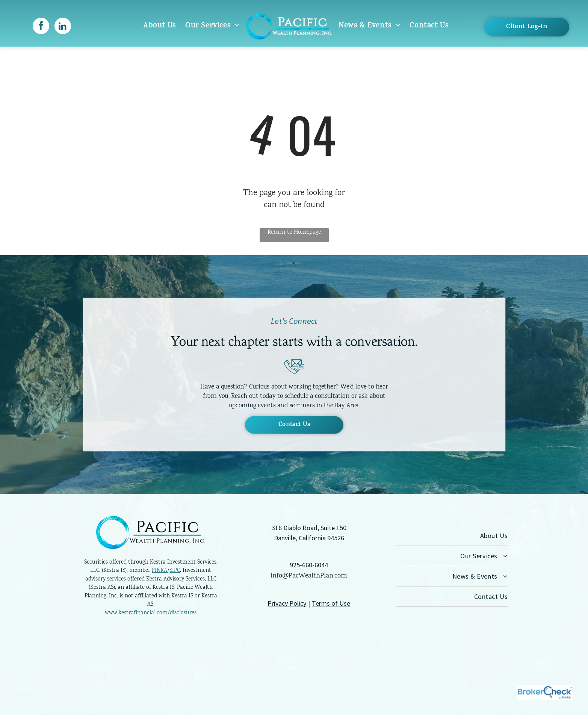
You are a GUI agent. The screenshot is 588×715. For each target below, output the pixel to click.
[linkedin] (63, 27)
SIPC (175, 571)
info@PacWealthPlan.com (309, 576)
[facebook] (41, 27)
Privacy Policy (287, 603)
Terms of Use (331, 603)
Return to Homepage (294, 232)
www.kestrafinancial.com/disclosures (151, 613)
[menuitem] (160, 26)
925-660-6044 (309, 565)
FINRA (159, 571)
